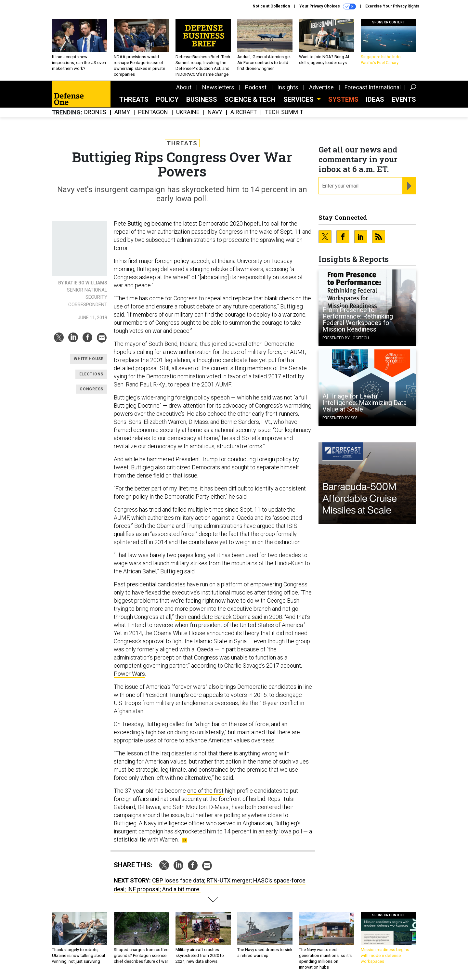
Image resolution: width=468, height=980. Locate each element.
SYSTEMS (343, 99)
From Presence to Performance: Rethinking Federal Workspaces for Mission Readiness (358, 320)
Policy (167, 99)
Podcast (256, 87)
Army (122, 112)
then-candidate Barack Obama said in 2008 (229, 617)
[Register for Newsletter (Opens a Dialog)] (409, 186)
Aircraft (244, 112)
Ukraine (188, 112)
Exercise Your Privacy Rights (392, 6)
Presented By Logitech (346, 338)
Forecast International (373, 87)
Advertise (321, 87)
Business (202, 99)
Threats (134, 99)
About (184, 87)
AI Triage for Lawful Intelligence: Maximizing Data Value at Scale (364, 403)
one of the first (205, 791)
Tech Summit (284, 112)
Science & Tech (250, 99)
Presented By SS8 (340, 418)
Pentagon (153, 112)
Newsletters (218, 87)
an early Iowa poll (280, 831)
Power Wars (129, 674)
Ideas (375, 99)
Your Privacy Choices (328, 7)
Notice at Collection (271, 6)
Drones (95, 112)
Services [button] (299, 99)
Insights (288, 87)
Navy (215, 112)
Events (404, 99)
